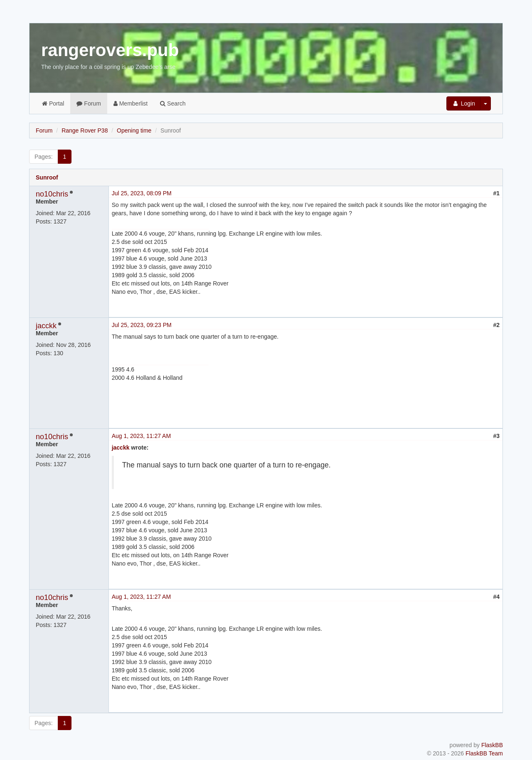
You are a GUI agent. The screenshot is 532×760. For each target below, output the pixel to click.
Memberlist (131, 103)
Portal (53, 103)
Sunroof (47, 177)
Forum (89, 103)
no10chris (52, 194)
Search (173, 103)
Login (463, 103)
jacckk (46, 326)
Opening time (134, 130)
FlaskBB (492, 745)
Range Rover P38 (85, 130)
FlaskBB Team (484, 753)
